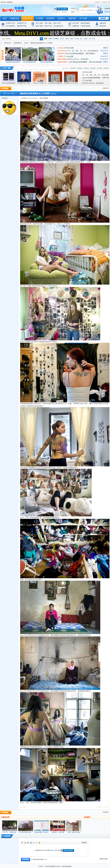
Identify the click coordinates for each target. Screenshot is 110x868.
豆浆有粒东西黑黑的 (46, 62)
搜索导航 (72, 18)
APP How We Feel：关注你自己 (78, 59)
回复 (24, 807)
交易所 (86, 39)
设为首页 (3, 2)
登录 (52, 850)
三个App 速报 (69, 56)
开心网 (58, 866)
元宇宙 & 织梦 (69, 48)
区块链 (77, 39)
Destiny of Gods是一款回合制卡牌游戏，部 (40, 79)
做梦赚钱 (56, 39)
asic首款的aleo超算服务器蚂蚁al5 (55, 79)
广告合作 (104, 2)
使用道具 (99, 807)
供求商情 (50, 18)
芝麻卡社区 (27, 18)
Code (37, 843)
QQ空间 (47, 866)
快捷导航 (103, 18)
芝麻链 (50, 39)
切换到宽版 (109, 2)
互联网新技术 (18, 43)
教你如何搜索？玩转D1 (41, 832)
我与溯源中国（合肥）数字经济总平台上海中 (24, 79)
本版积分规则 (103, 859)
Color (25, 843)
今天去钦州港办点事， (25, 832)
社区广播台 (7, 68)
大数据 (67, 39)
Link (31, 843)
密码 (73, 12)
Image (28, 843)
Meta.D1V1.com (33, 33)
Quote (34, 843)
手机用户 (98, 2)
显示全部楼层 (44, 98)
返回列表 (106, 88)
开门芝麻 (83, 18)
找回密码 (107, 9)
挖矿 (81, 39)
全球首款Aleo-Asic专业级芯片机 (71, 79)
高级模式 (84, 843)
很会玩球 (5, 98)
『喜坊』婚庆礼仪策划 (73, 832)
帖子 (34, 39)
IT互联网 (39, 18)
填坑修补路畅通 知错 (29, 62)
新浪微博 (52, 866)
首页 (5, 18)
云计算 (26, 43)
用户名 (73, 9)
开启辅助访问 (94, 2)
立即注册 (107, 12)
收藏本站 (10, 2)
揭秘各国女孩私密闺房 (13, 62)
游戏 (94, 39)
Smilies (39, 843)
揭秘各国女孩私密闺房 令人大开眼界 (41, 43)
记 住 (100, 9)
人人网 (62, 866)
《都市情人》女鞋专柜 (57, 832)
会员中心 (61, 18)
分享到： (41, 866)
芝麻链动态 (15, 18)
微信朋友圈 (68, 866)
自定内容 (73, 68)
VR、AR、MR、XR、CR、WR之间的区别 (83, 51)
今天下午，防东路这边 (9, 832)
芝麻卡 (72, 39)
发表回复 (7, 836)
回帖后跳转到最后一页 (39, 859)
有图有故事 (5, 817)
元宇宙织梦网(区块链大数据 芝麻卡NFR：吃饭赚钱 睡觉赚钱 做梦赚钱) (1, 43)
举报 (106, 807)
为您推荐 (87, 817)
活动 (90, 39)
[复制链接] (53, 94)
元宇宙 (62, 39)
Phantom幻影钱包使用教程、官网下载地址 (80, 54)
